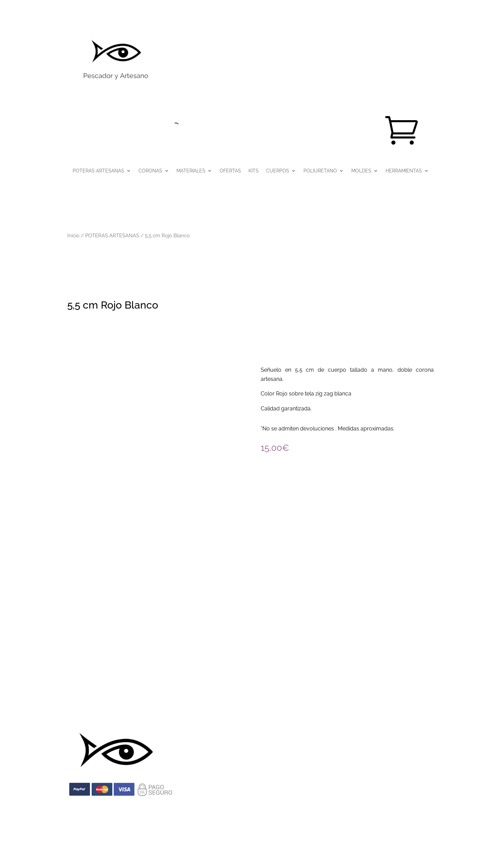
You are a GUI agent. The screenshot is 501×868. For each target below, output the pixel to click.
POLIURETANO (320, 171)
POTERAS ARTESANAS (98, 171)
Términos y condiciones (285, 709)
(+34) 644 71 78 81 (125, 650)
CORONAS (150, 171)
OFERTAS (230, 171)
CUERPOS (278, 171)
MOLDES (361, 171)
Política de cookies (231, 709)
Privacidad (135, 709)
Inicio (73, 235)
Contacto (401, 709)
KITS (254, 171)
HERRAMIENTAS (404, 171)
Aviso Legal (103, 709)
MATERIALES (191, 171)
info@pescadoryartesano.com (250, 650)
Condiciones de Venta (178, 709)
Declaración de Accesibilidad (351, 709)
